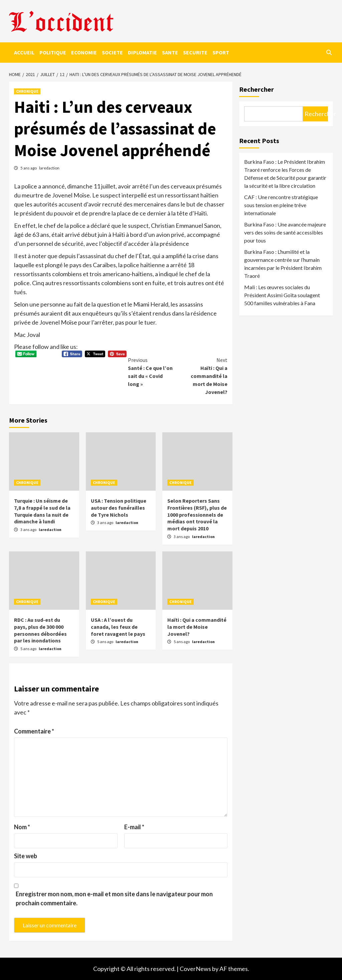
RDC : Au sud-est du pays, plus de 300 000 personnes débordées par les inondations (40, 630)
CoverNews (195, 969)
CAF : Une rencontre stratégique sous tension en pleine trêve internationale (281, 205)
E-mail (134, 827)
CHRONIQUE (27, 91)
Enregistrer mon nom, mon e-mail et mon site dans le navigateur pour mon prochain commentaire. (114, 898)
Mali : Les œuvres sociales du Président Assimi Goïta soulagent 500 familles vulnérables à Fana (282, 295)
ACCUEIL (24, 52)
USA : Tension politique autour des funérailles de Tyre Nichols (119, 508)
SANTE (170, 52)
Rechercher (256, 89)
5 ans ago (29, 168)
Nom (22, 827)
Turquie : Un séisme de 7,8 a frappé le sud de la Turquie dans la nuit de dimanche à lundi (42, 511)
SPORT (221, 52)
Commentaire (34, 731)
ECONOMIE (84, 52)
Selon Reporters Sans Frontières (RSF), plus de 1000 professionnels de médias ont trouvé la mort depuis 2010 (197, 515)
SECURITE (195, 52)
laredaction (49, 168)
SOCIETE (112, 52)
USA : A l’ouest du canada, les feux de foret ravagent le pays (118, 627)
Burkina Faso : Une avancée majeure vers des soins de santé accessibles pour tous (285, 232)
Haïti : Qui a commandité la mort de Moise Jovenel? (203, 376)
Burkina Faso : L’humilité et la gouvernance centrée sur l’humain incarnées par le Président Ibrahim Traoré (283, 264)
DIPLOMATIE (142, 52)
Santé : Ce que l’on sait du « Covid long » (153, 372)
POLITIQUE (53, 52)
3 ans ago (29, 530)
